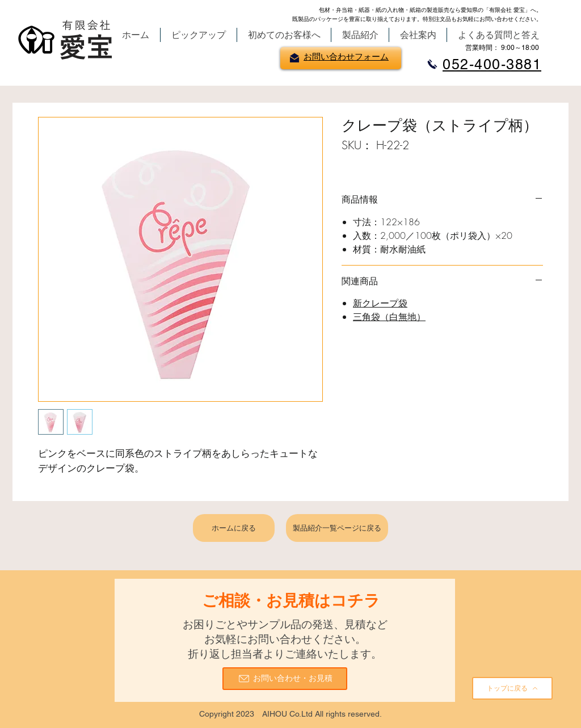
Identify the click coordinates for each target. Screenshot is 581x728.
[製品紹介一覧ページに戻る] (337, 528)
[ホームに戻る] (234, 528)
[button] (199, 35)
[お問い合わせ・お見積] (285, 679)
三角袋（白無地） (389, 317)
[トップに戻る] (512, 688)
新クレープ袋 (380, 303)
